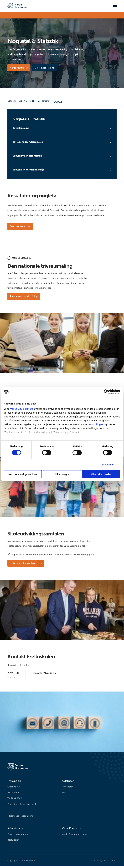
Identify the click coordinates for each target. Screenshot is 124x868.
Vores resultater (19, 68)
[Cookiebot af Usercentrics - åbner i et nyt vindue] (106, 392)
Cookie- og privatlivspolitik (104, 862)
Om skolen (68, 789)
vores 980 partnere (22, 409)
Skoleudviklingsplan (21, 565)
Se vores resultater (20, 228)
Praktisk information (18, 836)
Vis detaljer (107, 465)
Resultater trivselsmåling (24, 298)
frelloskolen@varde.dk (43, 675)
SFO (64, 794)
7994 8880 (14, 675)
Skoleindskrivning (45, 68)
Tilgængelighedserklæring (20, 818)
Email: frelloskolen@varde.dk (22, 806)
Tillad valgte (62, 474)
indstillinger (96, 424)
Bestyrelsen (13, 842)
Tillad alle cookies (101, 474)
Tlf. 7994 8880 (15, 800)
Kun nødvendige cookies (23, 474)
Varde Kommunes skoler (75, 836)
